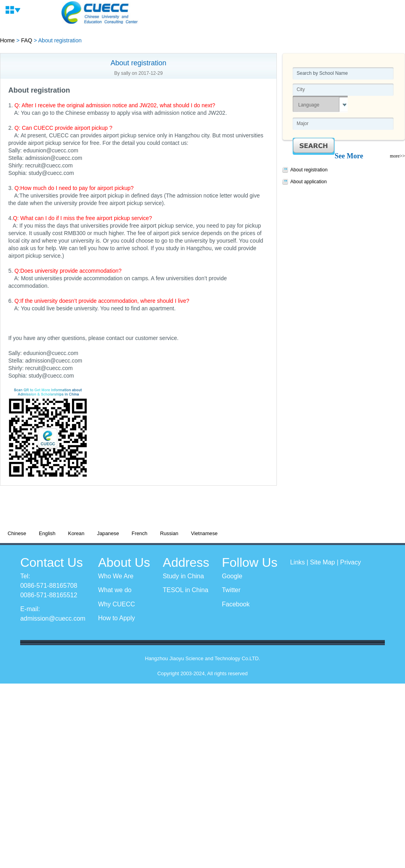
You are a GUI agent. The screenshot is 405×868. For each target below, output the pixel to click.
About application (308, 182)
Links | (300, 562)
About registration (309, 170)
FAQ (26, 40)
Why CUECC (116, 604)
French (140, 533)
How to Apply (116, 618)
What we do (115, 590)
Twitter (231, 590)
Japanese (108, 533)
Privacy (350, 562)
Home (7, 40)
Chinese (17, 533)
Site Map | (325, 562)
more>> (397, 156)
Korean (76, 533)
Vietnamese (204, 533)
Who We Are (116, 576)
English (47, 533)
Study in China (184, 576)
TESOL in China (186, 590)
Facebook (236, 604)
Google (232, 576)
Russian (169, 533)
